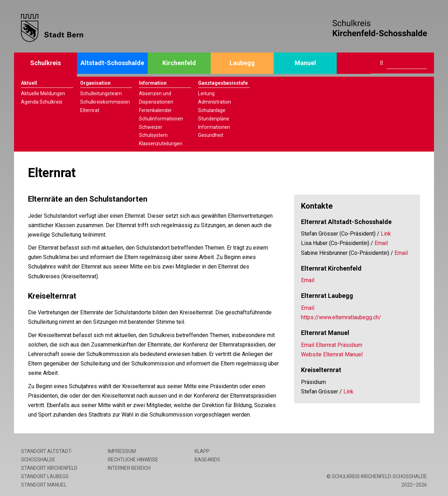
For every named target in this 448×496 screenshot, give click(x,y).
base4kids (207, 460)
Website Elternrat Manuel (332, 354)
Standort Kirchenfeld (49, 468)
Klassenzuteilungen (161, 144)
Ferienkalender (155, 110)
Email (381, 243)
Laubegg (242, 63)
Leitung (206, 93)
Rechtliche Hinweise (133, 460)
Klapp (202, 451)
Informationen (214, 127)
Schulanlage (212, 110)
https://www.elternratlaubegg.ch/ (341, 317)
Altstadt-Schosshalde (112, 63)
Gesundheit (211, 135)
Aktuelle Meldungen (43, 93)
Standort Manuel (44, 485)
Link (386, 234)
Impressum (122, 451)
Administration (215, 102)
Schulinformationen (161, 119)
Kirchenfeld (179, 63)
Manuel (305, 63)
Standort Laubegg (45, 476)
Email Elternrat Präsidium (332, 345)
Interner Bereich (129, 468)
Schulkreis (45, 63)
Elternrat (90, 110)
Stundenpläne (214, 119)
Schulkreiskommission (105, 102)
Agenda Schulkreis (42, 102)
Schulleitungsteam (101, 93)
